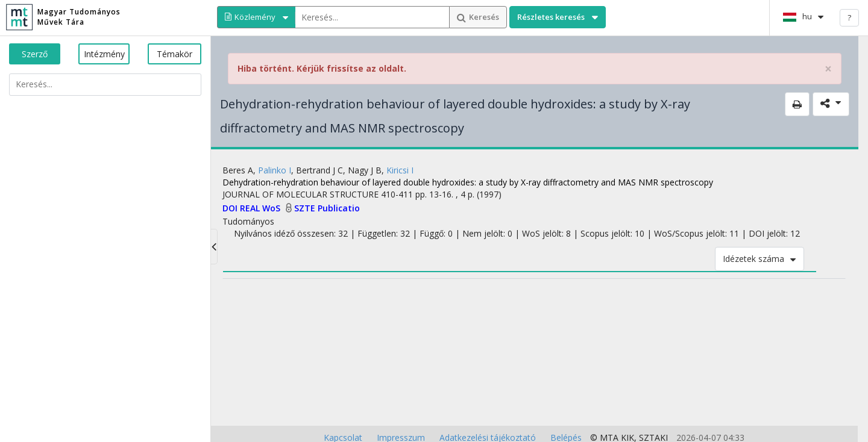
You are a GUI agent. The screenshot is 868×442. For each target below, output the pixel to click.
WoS (272, 208)
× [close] (828, 69)
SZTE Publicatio (327, 208)
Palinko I (275, 170)
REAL (251, 208)
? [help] (849, 17)
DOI (231, 208)
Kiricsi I (400, 170)
